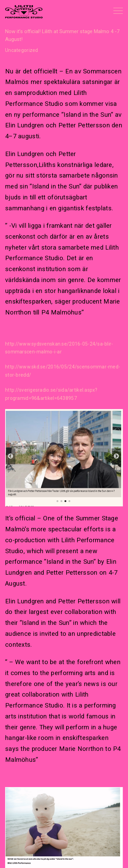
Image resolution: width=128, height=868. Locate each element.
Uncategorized (22, 50)
